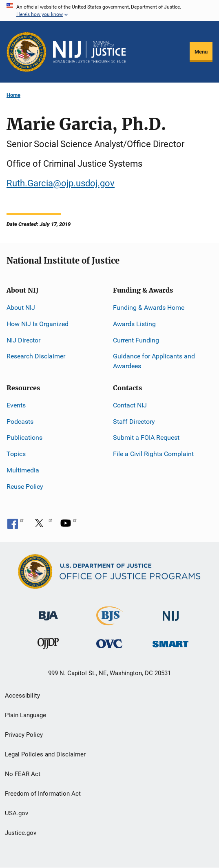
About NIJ (21, 308)
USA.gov (17, 813)
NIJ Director (23, 340)
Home (13, 95)
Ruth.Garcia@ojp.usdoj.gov (61, 183)
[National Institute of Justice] (171, 612)
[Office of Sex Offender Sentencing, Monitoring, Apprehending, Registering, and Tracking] (170, 642)
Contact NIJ (130, 405)
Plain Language (25, 715)
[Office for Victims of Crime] (109, 643)
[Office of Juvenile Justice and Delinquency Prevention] (48, 645)
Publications (24, 437)
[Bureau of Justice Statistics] (109, 621)
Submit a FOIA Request (146, 437)
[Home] (89, 52)
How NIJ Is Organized (38, 324)
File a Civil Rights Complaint (153, 454)
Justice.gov (21, 833)
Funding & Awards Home (149, 308)
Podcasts (20, 422)
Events (16, 405)
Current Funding (136, 340)
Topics (16, 454)
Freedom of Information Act (43, 794)
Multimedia (23, 470)
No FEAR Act (23, 774)
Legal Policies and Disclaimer (45, 754)
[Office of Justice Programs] (27, 52)
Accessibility (22, 696)
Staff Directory (134, 422)
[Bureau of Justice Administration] (48, 612)
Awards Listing (134, 324)
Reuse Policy (25, 487)
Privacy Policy (24, 735)
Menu (201, 52)
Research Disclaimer (36, 356)
